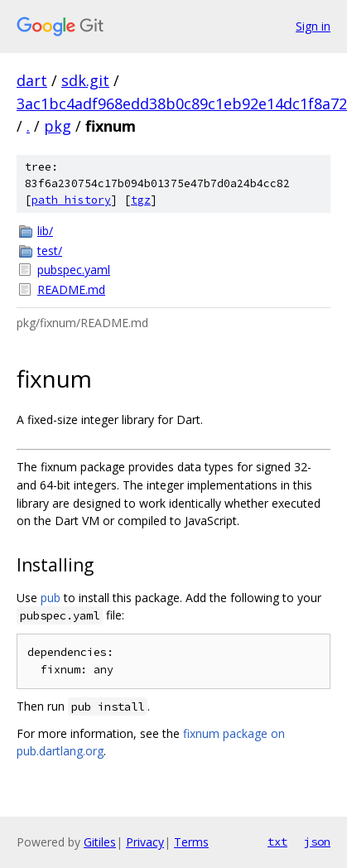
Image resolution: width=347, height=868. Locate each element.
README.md (71, 289)
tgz (141, 200)
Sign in (313, 26)
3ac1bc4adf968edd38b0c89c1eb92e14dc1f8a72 (182, 104)
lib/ (45, 231)
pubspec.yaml (74, 270)
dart (32, 80)
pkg (58, 126)
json (317, 841)
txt (277, 841)
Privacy (145, 842)
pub (51, 598)
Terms (191, 842)
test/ (50, 251)
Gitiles (100, 842)
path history (71, 200)
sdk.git (85, 80)
